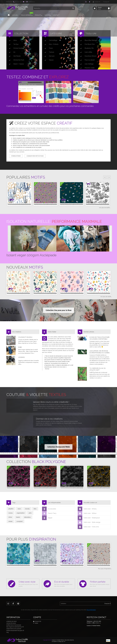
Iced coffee (85, 52)
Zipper (47, 518)
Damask (49, 56)
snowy (11, 513)
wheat (10, 521)
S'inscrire (107, 604)
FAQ (7, 632)
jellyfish (11, 509)
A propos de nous (11, 621)
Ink (11, 52)
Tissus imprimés (27, 14)
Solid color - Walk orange (89, 522)
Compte (96, 2)
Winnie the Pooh (16, 60)
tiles (35, 509)
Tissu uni (91, 33)
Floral (48, 48)
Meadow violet (87, 68)
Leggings (21, 357)
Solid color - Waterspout (89, 518)
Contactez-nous (11, 623)
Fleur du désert (87, 60)
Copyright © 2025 (47, 640)
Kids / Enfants (51, 44)
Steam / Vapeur (16, 64)
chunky (27, 509)
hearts (18, 517)
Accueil (15, 15)
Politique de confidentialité (15, 627)
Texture (49, 52)
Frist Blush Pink (87, 44)
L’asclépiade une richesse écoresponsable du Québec (100, 352)
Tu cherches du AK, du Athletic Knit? (98, 369)
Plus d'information (91, 610)
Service (48, 15)
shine (10, 517)
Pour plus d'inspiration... (105, 569)
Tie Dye (13, 44)
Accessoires (49, 509)
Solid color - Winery (87, 509)
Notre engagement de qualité (15, 631)
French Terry (49, 513)
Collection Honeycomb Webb (59, 447)
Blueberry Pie (86, 48)
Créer (36, 623)
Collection (21, 33)
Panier (103, 8)
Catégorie (56, 33)
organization (21, 513)
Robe (20, 347)
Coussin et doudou (25, 337)
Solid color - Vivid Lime (88, 527)
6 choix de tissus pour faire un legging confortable (100, 338)
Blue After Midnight (88, 40)
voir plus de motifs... (105, 208)
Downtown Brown (88, 56)
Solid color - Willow (87, 513)
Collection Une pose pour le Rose (59, 310)
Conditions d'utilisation (14, 629)
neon (19, 509)
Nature (48, 60)
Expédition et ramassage (14, 625)
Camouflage (50, 40)
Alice (12, 40)
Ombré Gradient (16, 48)
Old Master (14, 56)
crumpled (20, 521)
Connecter (37, 621)
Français (106, 2)
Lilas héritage (86, 64)
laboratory (27, 517)
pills (30, 513)
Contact (56, 15)
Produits (39, 15)
